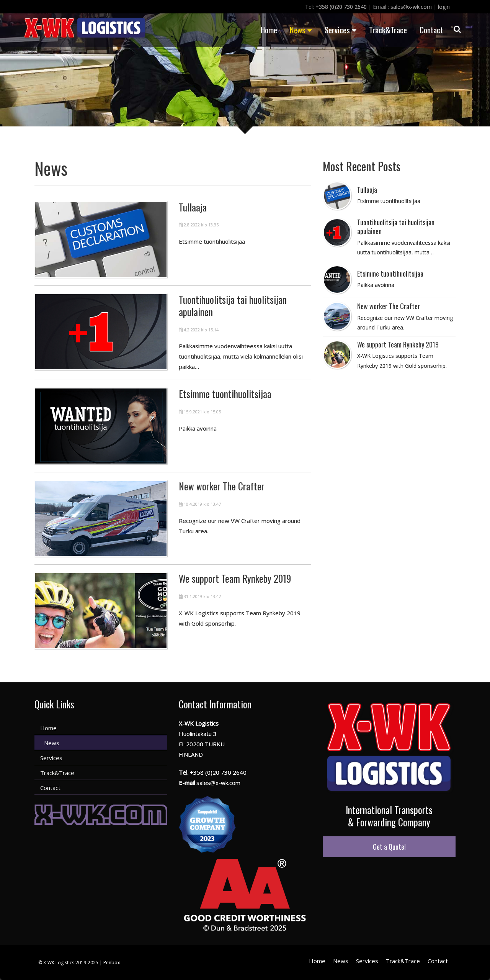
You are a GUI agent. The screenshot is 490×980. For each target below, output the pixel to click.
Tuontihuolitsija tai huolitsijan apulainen (233, 306)
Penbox (112, 963)
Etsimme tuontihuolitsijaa (225, 394)
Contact (431, 30)
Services (341, 30)
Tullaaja (193, 207)
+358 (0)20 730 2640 (341, 7)
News (301, 30)
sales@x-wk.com (411, 7)
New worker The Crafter (222, 486)
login (444, 7)
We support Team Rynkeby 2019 (235, 578)
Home (269, 30)
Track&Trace (388, 30)
